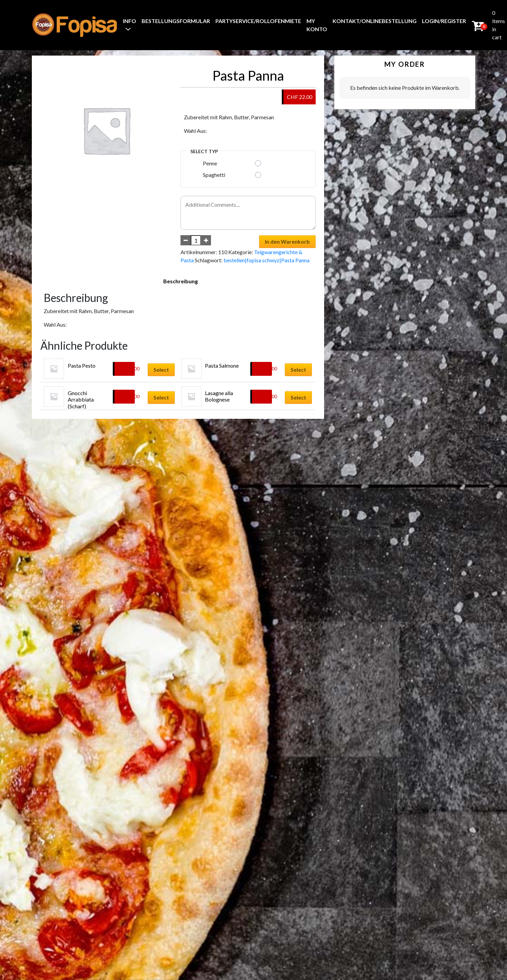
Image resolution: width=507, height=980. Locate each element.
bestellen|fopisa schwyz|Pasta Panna (267, 260)
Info (130, 21)
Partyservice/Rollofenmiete (258, 21)
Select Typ (204, 151)
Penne (210, 163)
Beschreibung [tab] (181, 281)
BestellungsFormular (176, 21)
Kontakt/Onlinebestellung (375, 21)
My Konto (317, 25)
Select (161, 370)
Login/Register (444, 21)
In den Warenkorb (287, 241)
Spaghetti (214, 175)
